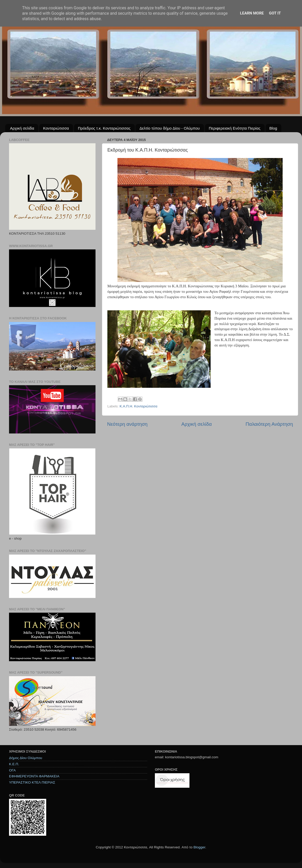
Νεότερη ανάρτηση (127, 424)
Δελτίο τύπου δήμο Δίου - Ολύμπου (170, 128)
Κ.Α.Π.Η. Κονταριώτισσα (138, 406)
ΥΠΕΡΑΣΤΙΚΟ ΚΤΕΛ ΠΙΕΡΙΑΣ (32, 782)
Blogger (199, 847)
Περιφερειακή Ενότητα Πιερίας (235, 128)
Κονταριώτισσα (56, 128)
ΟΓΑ (12, 770)
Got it (275, 13)
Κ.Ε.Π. (14, 764)
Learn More (252, 13)
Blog (273, 128)
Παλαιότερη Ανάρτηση (269, 424)
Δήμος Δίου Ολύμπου (26, 758)
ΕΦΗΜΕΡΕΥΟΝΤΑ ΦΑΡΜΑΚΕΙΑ (34, 776)
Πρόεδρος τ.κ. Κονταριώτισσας (104, 128)
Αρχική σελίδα (22, 128)
